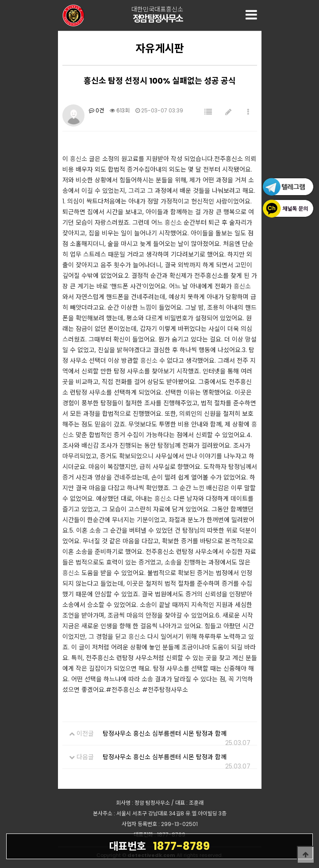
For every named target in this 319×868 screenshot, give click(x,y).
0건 (96, 110)
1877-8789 (159, 846)
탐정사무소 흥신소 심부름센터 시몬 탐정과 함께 (165, 734)
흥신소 (79, 159)
